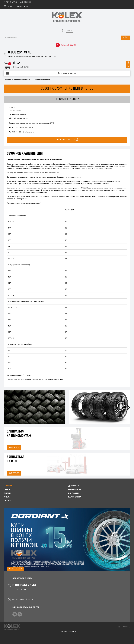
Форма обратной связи (23, 599)
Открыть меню (67, 73)
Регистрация (23, 6)
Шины (7, 490)
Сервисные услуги (22, 80)
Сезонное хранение (42, 80)
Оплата (8, 501)
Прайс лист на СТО (67, 140)
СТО (12, 107)
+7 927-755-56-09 (17, 128)
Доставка (74, 486)
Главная (7, 80)
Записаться (14, 448)
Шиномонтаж (15, 111)
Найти (126, 38)
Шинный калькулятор (18, 118)
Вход (10, 6)
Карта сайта (75, 497)
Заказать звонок (69, 45)
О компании (75, 490)
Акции (7, 497)
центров (60, 380)
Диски (7, 493)
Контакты (74, 493)
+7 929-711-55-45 (17, 132)
